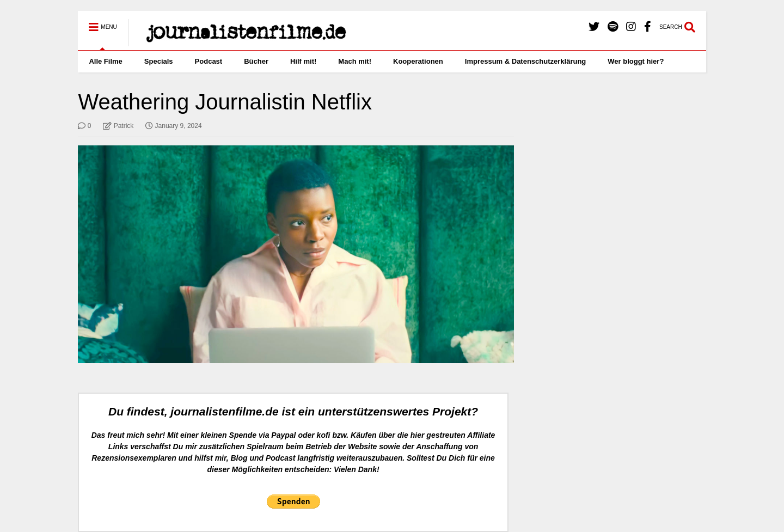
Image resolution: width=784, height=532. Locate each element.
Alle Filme (105, 61)
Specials (159, 61)
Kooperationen (418, 61)
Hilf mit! (303, 61)
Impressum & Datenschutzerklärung (526, 61)
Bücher (256, 61)
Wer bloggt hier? (636, 61)
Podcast (209, 61)
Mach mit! (355, 61)
